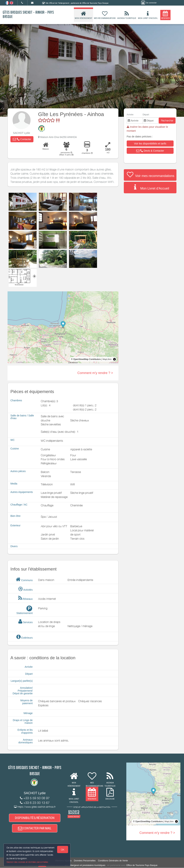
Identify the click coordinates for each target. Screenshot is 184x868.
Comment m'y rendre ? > (95, 373)
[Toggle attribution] (114, 359)
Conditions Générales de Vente (113, 861)
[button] (22, 139)
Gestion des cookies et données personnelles (27, 862)
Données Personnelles (85, 861)
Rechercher (167, 120)
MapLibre (107, 359)
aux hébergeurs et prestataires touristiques (85, 866)
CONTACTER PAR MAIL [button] (35, 828)
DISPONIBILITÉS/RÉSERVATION (35, 818)
